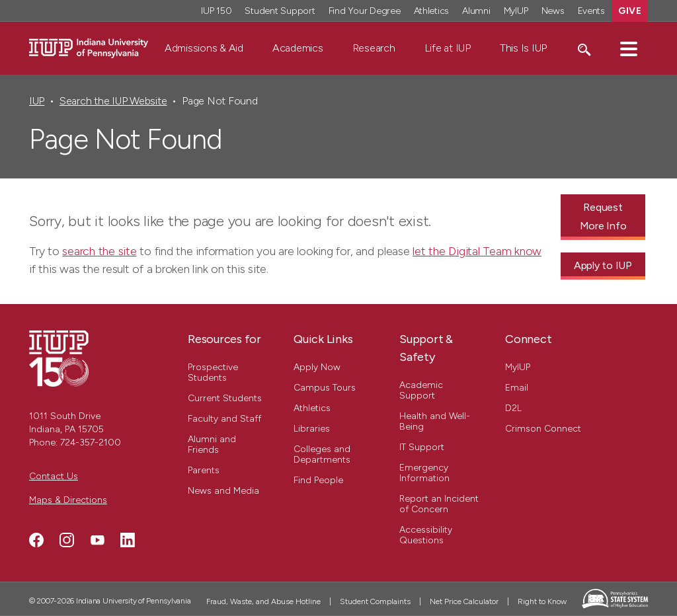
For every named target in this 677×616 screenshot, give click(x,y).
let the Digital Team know (477, 251)
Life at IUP (448, 48)
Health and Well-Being (435, 421)
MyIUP (518, 367)
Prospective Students (213, 372)
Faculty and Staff (224, 419)
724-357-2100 (91, 443)
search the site (99, 251)
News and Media (223, 491)
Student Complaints (375, 601)
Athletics (312, 408)
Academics (298, 48)
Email (517, 388)
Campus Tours (325, 388)
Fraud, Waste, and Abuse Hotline (263, 601)
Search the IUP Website (113, 101)
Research (374, 48)
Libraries (312, 429)
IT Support (422, 447)
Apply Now (317, 367)
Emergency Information (424, 473)
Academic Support (421, 390)
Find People (318, 480)
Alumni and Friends (212, 444)
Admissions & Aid (204, 48)
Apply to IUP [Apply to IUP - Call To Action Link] (603, 265)
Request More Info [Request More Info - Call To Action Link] (603, 216)
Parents (204, 470)
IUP (37, 101)
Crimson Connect (543, 429)
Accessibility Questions (426, 535)
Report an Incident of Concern (439, 504)
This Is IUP (523, 48)
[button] (629, 48)
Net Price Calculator (464, 601)
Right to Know (542, 601)
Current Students (225, 398)
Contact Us (54, 476)
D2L (513, 408)
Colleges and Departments (322, 454)
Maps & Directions (68, 500)
